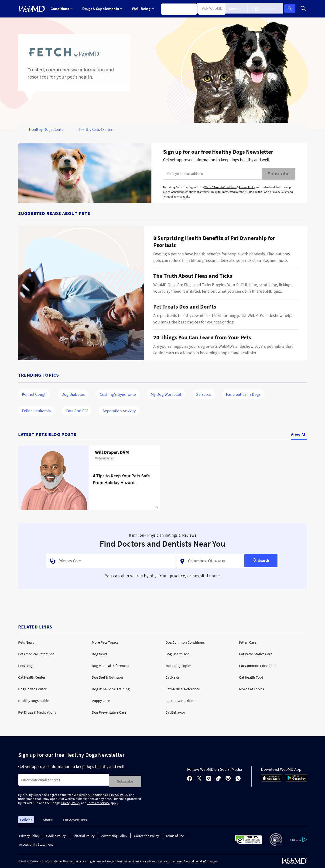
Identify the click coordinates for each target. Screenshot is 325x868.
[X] (199, 778)
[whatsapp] (238, 778)
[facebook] (190, 778)
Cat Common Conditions (258, 666)
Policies (26, 818)
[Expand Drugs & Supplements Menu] (101, 9)
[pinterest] (228, 778)
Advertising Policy (114, 834)
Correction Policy (146, 834)
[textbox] (110, 561)
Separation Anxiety (119, 411)
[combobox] (112, 561)
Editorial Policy (84, 834)
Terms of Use (175, 834)
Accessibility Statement (36, 843)
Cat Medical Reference (183, 689)
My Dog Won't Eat (166, 394)
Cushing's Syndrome (118, 394)
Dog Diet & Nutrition (107, 677)
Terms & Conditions (92, 793)
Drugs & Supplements (101, 9)
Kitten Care (248, 642)
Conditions (62, 9)
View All (299, 435)
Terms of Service (173, 196)
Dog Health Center (32, 689)
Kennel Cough (34, 394)
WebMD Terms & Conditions (220, 187)
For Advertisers (75, 818)
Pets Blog (25, 666)
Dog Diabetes (73, 394)
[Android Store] (297, 779)
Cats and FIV (77, 411)
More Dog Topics (178, 666)
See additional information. (201, 860)
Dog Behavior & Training (111, 689)
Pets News (26, 642)
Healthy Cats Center (95, 129)
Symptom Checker (177, 9)
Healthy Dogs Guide (33, 701)
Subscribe (279, 174)
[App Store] (271, 779)
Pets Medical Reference (36, 654)
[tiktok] (218, 778)
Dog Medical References (110, 666)
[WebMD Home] (32, 9)
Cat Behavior (175, 712)
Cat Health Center (32, 677)
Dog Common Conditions (185, 642)
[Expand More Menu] (239, 9)
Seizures (204, 394)
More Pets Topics (105, 642)
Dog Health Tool (178, 654)
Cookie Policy (56, 834)
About (48, 818)
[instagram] (209, 778)
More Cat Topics (251, 689)
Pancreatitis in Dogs (243, 394)
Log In (291, 9)
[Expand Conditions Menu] (62, 9)
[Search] (304, 9)
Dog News (99, 654)
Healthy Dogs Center (47, 129)
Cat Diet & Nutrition (180, 701)
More (239, 9)
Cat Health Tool (251, 677)
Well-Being (141, 9)
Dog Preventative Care (109, 712)
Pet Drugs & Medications (37, 712)
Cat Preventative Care (256, 654)
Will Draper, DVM (112, 452)
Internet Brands (62, 860)
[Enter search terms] (64, 780)
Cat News (173, 677)
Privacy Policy (247, 187)
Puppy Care (101, 701)
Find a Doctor (212, 9)
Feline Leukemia (36, 411)
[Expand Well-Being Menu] (141, 9)
